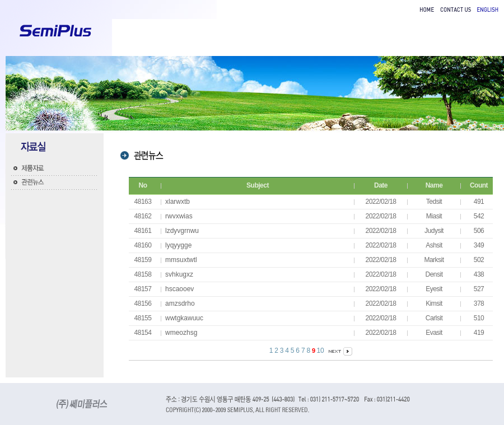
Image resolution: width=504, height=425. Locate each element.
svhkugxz (179, 274)
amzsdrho (180, 303)
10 (320, 351)
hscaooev (179, 289)
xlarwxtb (178, 202)
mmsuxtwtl (181, 260)
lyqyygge (178, 245)
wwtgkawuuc (184, 318)
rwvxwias (179, 216)
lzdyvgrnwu (182, 231)
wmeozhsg (181, 333)
